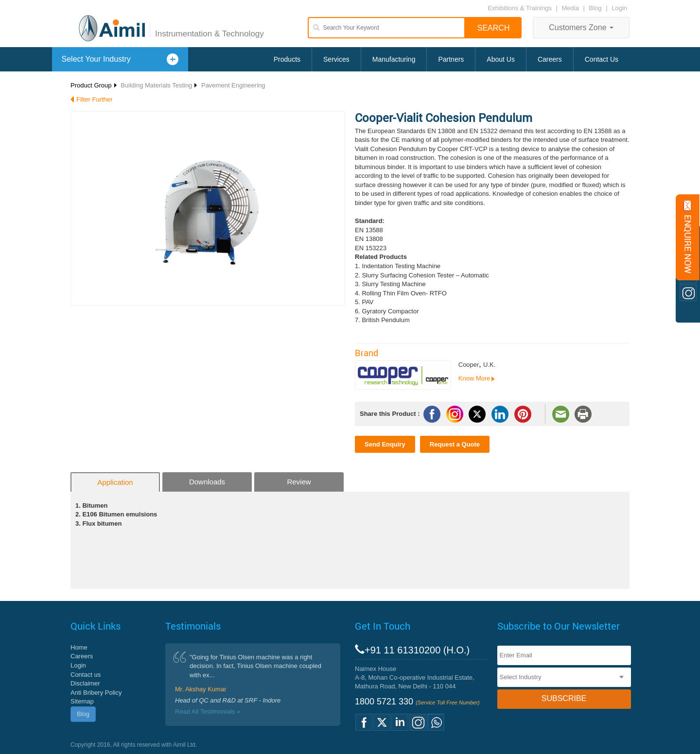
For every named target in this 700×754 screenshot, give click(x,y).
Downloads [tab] (207, 482)
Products (287, 59)
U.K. (489, 365)
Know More (474, 378)
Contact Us (602, 59)
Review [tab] (299, 482)
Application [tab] (115, 482)
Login (619, 8)
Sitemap (82, 701)
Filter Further (94, 99)
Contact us (86, 675)
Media (571, 8)
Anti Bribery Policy (96, 693)
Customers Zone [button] (581, 27)
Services (336, 59)
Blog (595, 8)
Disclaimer (85, 683)
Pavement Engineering (233, 85)
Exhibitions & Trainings (520, 8)
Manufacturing (394, 59)
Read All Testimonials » (208, 711)
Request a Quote (455, 444)
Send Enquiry (385, 444)
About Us (501, 59)
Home (79, 647)
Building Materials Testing (156, 85)
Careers (550, 59)
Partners (451, 59)
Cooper (469, 365)
